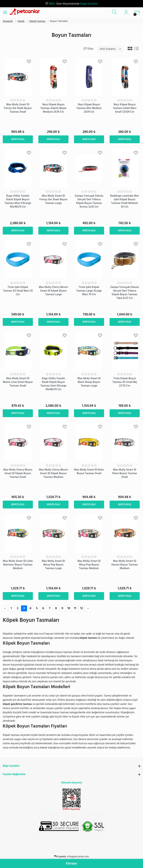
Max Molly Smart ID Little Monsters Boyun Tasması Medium (18, 565)
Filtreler (72, 864)
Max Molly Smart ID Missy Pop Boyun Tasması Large (53, 565)
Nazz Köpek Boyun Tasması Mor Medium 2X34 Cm (89, 108)
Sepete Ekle (18, 139)
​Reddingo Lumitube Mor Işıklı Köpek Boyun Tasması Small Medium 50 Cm (125, 201)
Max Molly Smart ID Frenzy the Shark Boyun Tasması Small (18, 108)
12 (82, 608)
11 (75, 608)
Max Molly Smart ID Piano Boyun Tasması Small (125, 473)
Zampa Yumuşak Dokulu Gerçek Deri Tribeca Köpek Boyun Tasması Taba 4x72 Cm (125, 293)
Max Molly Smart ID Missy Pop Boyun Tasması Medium (89, 565)
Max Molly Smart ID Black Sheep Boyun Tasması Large (89, 382)
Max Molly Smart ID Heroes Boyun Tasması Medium (125, 565)
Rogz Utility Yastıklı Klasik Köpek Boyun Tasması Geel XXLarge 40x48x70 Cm (53, 384)
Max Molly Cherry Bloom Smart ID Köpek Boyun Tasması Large (53, 291)
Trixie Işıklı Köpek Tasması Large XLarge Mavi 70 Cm (89, 291)
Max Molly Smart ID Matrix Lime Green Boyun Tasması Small (18, 382)
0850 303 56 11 (78, 857)
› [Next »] (88, 608)
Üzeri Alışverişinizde (71, 4)
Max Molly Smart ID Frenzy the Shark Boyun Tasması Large (53, 199)
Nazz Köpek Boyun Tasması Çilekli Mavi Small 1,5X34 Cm (125, 108)
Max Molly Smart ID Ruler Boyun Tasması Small (89, 472)
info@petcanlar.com (78, 852)
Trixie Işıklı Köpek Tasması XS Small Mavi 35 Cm (18, 291)
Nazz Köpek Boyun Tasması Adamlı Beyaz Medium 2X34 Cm (53, 108)
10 (69, 608)
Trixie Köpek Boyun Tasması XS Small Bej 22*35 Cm (125, 382)
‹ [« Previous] (5, 608)
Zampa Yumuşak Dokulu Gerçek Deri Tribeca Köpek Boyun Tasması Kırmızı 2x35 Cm (89, 201)
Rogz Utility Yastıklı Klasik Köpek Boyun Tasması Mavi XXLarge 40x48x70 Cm (18, 201)
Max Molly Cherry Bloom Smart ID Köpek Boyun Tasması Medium (53, 473)
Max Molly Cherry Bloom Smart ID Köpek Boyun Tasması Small (18, 473)
